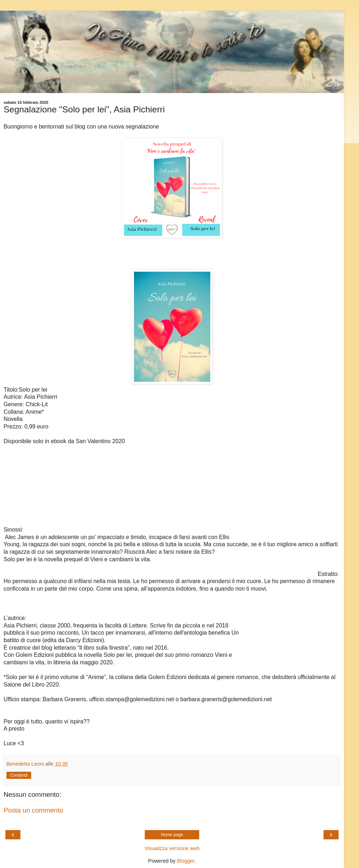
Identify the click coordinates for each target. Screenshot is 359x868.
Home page (172, 835)
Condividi (19, 775)
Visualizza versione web (172, 848)
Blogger (186, 861)
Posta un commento (33, 810)
